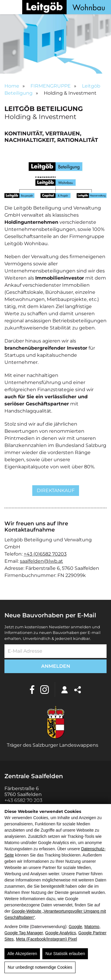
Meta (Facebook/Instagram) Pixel (46, 939)
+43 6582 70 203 (23, 800)
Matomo (92, 927)
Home (12, 86)
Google (75, 927)
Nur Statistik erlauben (65, 954)
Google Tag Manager (24, 933)
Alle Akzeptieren (22, 954)
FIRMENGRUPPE (51, 86)
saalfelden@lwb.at (41, 561)
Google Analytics (61, 933)
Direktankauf (56, 490)
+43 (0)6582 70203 (45, 554)
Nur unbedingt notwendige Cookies (40, 967)
